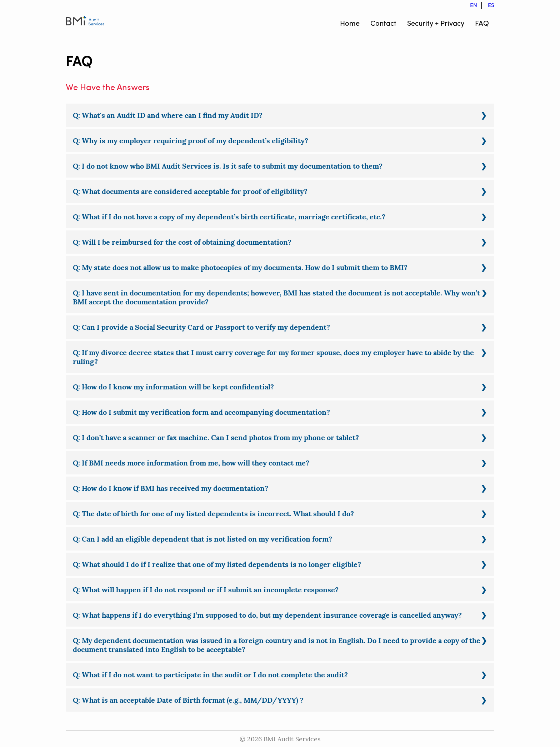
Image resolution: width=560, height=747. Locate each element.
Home (350, 24)
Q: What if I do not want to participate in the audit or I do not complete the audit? (210, 675)
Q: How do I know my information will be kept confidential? (173, 387)
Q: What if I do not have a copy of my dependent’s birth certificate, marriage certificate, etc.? (229, 217)
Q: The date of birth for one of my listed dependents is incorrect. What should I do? (213, 514)
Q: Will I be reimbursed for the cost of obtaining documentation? (182, 242)
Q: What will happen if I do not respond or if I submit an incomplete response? (206, 590)
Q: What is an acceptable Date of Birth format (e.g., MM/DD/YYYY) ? (188, 700)
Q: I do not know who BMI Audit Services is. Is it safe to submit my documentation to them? (228, 166)
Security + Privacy (436, 24)
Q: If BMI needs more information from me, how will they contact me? (191, 463)
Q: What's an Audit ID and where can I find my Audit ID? (168, 115)
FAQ (482, 24)
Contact (383, 24)
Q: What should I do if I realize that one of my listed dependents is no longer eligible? (217, 564)
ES (491, 6)
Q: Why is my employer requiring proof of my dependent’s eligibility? (191, 141)
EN (474, 6)
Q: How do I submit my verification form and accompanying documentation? (201, 412)
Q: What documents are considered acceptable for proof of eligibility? (190, 191)
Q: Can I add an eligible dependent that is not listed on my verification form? (202, 539)
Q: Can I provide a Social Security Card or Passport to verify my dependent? (201, 327)
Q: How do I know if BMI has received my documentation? (171, 488)
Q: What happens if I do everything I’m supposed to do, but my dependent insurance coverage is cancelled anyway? (267, 615)
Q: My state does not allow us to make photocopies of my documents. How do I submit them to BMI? (240, 267)
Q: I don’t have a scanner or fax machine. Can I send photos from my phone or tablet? (216, 437)
